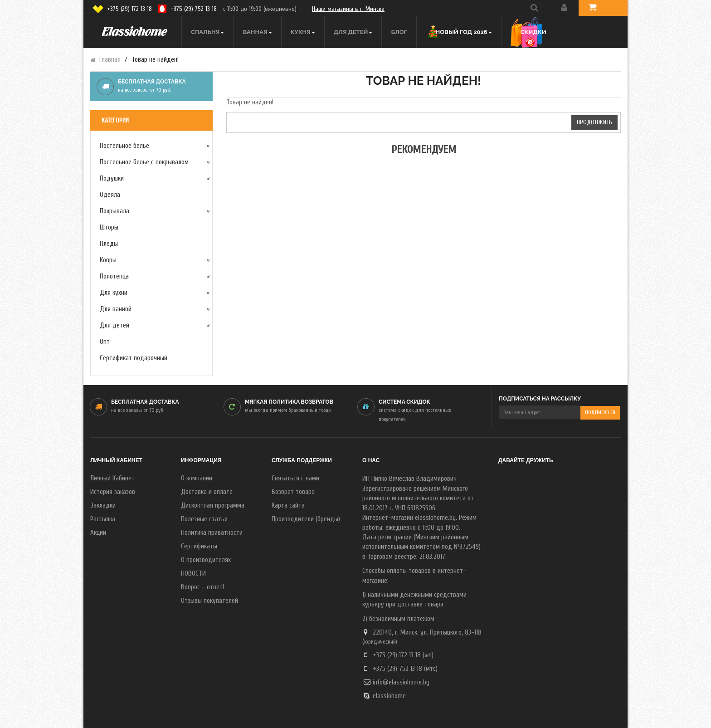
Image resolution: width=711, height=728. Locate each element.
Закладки (103, 506)
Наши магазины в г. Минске (348, 9)
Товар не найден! (155, 60)
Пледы (109, 244)
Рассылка (103, 519)
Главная (110, 60)
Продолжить (594, 122)
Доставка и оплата (207, 492)
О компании (197, 478)
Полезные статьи (204, 519)
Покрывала (114, 211)
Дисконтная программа (213, 506)
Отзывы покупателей (209, 601)
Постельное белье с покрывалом (144, 162)
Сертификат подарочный (134, 358)
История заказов (113, 492)
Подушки (112, 178)
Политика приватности (212, 533)
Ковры (108, 260)
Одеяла (110, 195)
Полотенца (114, 276)
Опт (105, 342)
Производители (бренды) (306, 519)
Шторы (109, 227)
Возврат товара (293, 492)
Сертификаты (199, 546)
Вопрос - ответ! (202, 587)
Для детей (114, 325)
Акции (98, 533)
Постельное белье (124, 146)
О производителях (206, 560)
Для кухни (114, 293)
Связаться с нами (295, 478)
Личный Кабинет (112, 478)
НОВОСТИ (193, 574)
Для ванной (116, 309)
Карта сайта (288, 506)
